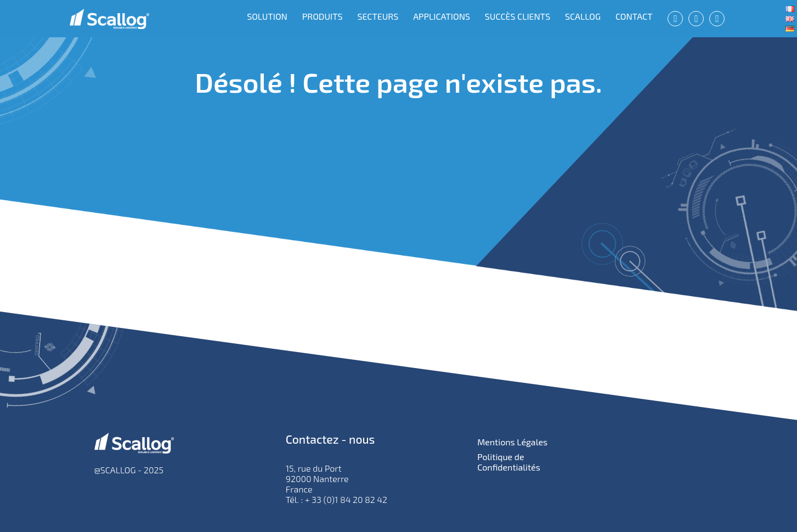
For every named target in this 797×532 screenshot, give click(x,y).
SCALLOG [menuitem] (583, 16)
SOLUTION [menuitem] (267, 16)
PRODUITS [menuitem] (323, 16)
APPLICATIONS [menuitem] (442, 16)
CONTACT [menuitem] (634, 16)
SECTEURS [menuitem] (378, 16)
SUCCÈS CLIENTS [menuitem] (518, 16)
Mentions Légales (512, 442)
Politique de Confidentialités (509, 462)
